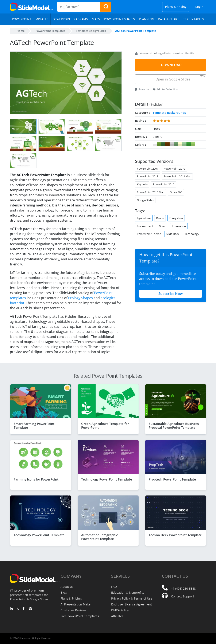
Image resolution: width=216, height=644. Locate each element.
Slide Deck (173, 234)
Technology (192, 234)
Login (199, 7)
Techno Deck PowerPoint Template (175, 535)
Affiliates (117, 616)
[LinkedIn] (11, 609)
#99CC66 (193, 144)
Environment (145, 226)
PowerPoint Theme (149, 234)
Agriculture (144, 218)
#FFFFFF (155, 144)
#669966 (176, 144)
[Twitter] (18, 609)
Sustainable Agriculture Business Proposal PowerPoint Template (174, 426)
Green (163, 226)
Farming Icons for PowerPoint (36, 479)
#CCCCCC (172, 144)
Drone (160, 218)
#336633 (163, 144)
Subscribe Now (171, 294)
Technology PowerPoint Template (107, 479)
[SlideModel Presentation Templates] (32, 7)
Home (21, 31)
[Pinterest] (30, 609)
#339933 (189, 144)
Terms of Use (143, 598)
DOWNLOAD (171, 65)
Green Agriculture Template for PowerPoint (105, 426)
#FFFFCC (180, 144)
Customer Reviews (74, 610)
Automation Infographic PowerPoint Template (99, 537)
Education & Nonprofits (128, 592)
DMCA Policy (120, 610)
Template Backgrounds (91, 31)
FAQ (114, 587)
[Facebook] (24, 609)
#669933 (159, 144)
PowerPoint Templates (50, 31)
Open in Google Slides (180, 78)
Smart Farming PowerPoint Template (34, 426)
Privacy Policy (121, 598)
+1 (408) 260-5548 (183, 588)
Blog (64, 592)
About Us (67, 587)
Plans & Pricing (176, 7)
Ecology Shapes (80, 298)
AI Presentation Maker (76, 604)
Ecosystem (176, 218)
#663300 (167, 144)
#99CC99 (184, 144)
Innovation (179, 226)
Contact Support (183, 596)
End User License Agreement (132, 604)
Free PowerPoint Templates (80, 616)
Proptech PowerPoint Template (172, 479)
